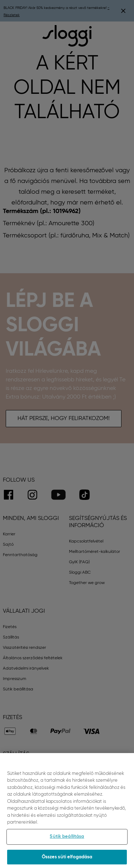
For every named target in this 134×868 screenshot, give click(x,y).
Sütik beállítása (67, 839)
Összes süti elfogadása (67, 859)
